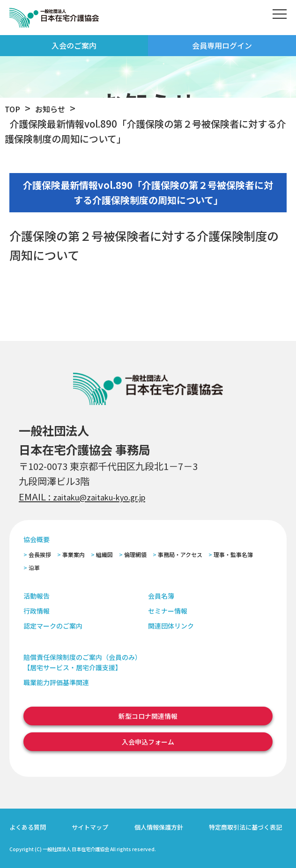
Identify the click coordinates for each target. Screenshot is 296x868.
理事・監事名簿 (233, 554)
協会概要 (37, 539)
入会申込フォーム (148, 742)
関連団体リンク (171, 626)
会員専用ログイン (222, 45)
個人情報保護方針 (159, 827)
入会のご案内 (74, 45)
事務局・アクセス (180, 554)
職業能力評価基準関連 (56, 682)
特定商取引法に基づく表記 (245, 827)
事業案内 (74, 554)
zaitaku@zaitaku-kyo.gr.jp (111, 496)
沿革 (34, 568)
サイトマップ (90, 827)
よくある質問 (28, 827)
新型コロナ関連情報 (148, 716)
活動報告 (37, 596)
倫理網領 (135, 554)
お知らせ (57, 108)
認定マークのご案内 (53, 626)
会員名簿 (161, 596)
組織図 (104, 554)
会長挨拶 (40, 554)
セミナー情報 (168, 611)
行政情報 (37, 611)
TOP (14, 108)
